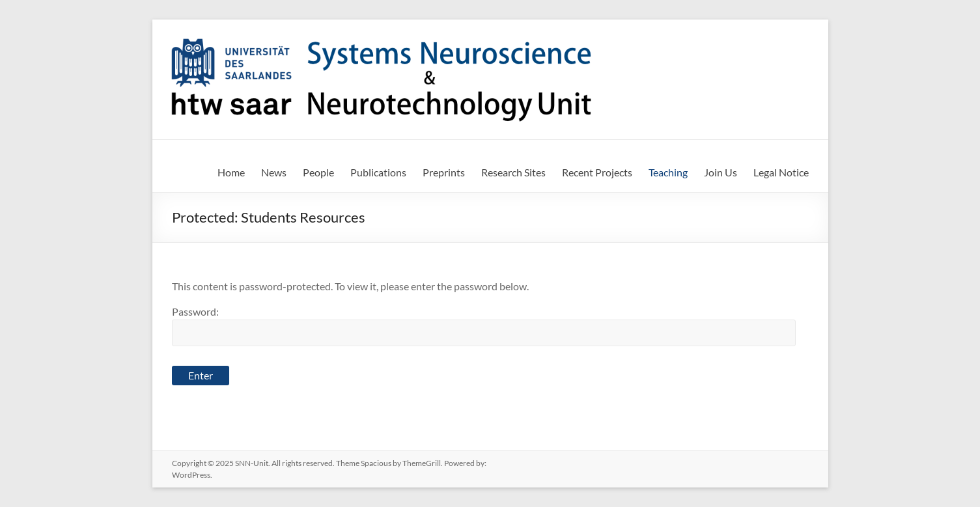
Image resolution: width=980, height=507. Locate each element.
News (274, 172)
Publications (378, 172)
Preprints (444, 172)
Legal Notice (781, 172)
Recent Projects (597, 172)
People (318, 172)
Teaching (668, 172)
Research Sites (513, 172)
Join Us (721, 172)
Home (231, 172)
